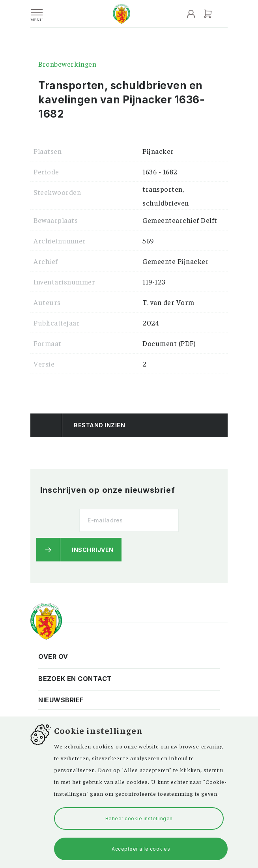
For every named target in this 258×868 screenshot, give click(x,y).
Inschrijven (93, 550)
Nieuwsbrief (61, 700)
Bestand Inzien (99, 425)
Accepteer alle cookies (141, 849)
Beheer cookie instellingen (139, 818)
